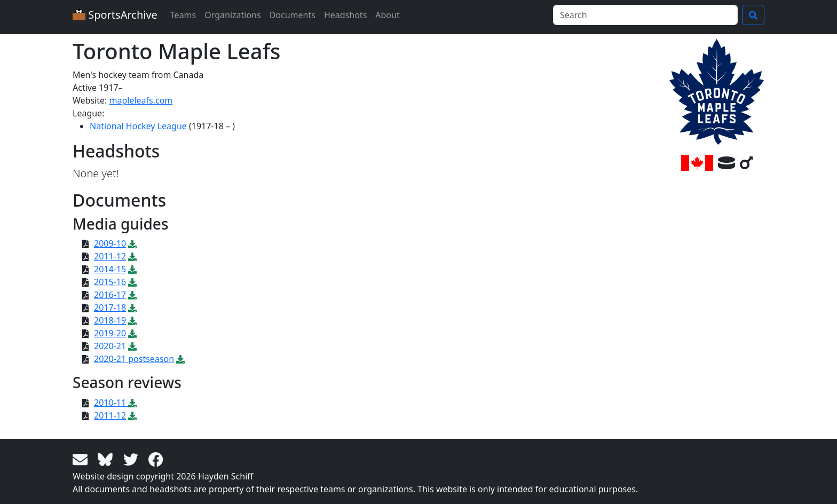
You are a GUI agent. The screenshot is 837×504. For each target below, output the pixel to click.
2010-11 (111, 403)
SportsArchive (115, 15)
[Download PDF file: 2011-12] (132, 256)
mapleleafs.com (141, 100)
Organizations (232, 15)
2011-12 (110, 256)
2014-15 (110, 269)
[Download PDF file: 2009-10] (132, 243)
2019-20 (110, 333)
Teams (183, 15)
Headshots (345, 15)
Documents (293, 15)
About (387, 15)
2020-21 (110, 346)
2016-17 (110, 295)
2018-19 (110, 320)
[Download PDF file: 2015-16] (132, 282)
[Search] (645, 15)
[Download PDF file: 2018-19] (132, 320)
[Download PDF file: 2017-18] (132, 308)
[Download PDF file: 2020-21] (132, 346)
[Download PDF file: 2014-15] (132, 269)
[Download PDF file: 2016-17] (132, 295)
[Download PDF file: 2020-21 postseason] (180, 359)
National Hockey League (138, 126)
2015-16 (110, 282)
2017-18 (110, 308)
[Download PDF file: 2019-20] (132, 333)
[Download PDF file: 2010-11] (132, 403)
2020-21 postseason (134, 359)
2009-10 (110, 243)
